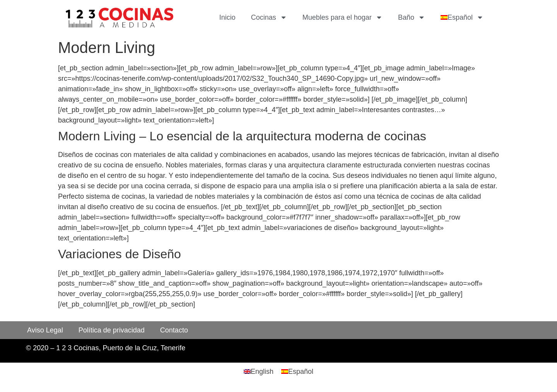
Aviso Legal (45, 330)
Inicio (227, 17)
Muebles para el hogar (343, 17)
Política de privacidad (112, 330)
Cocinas (269, 17)
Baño (412, 17)
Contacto (174, 330)
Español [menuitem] (301, 372)
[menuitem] (462, 17)
